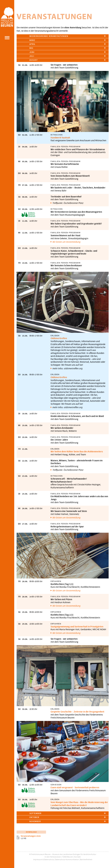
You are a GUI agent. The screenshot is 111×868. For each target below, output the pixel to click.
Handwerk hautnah (60, 138)
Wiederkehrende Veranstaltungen (49, 36)
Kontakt (77, 857)
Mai (31, 48)
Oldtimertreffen (59, 338)
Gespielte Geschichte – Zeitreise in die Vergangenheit (77, 712)
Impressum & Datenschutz (44, 860)
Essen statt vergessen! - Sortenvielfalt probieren (75, 787)
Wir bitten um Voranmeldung (66, 242)
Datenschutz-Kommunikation (67, 860)
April (32, 44)
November (35, 821)
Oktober (34, 817)
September (35, 813)
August (34, 60)
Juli (32, 56)
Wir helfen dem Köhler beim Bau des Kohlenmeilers (77, 452)
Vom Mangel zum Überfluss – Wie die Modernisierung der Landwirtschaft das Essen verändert (79, 804)
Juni (32, 52)
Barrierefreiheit (86, 860)
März (32, 40)
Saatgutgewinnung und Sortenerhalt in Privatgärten (77, 627)
